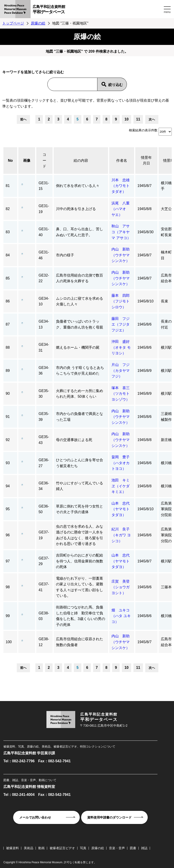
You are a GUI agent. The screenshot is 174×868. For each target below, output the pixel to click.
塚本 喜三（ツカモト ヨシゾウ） (122, 394)
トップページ (13, 23)
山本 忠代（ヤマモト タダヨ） (122, 509)
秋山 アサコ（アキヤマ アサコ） (121, 232)
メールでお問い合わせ (35, 817)
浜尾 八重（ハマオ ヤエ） (121, 209)
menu (167, 12)
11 (138, 119)
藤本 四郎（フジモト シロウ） (122, 301)
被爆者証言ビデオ (62, 848)
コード (44, 160)
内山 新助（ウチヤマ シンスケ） (122, 255)
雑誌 (144, 848)
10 (127, 119)
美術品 (29, 848)
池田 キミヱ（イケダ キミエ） (121, 486)
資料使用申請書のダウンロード (109, 817)
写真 (83, 848)
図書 (133, 848)
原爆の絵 (38, 23)
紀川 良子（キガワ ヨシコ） (121, 535)
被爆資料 (12, 848)
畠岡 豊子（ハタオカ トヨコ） (122, 463)
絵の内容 (81, 161)
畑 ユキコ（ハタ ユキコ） (121, 616)
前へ (23, 119)
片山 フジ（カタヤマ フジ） (121, 370)
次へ (152, 119)
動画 (41, 848)
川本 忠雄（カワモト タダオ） (121, 186)
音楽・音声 (117, 848)
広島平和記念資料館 (98, 10)
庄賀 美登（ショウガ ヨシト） (122, 587)
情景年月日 (146, 161)
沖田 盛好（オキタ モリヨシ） (121, 347)
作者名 (122, 161)
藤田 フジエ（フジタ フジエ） (122, 324)
